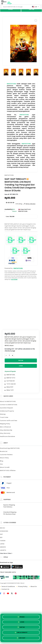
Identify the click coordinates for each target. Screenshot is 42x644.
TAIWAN (3, 541)
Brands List (4, 451)
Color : (10, 217)
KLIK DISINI (14, 279)
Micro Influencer (5, 427)
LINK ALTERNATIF (21, 632)
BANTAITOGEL (12, 84)
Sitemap (3, 414)
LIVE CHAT (21, 638)
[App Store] (6, 567)
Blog (2, 461)
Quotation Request (6, 408)
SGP (1, 534)
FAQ (1, 464)
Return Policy (4, 458)
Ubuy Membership (6, 430)
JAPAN (2, 544)
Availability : (8, 210)
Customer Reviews (6, 455)
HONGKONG (4, 531)
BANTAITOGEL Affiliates (8, 470)
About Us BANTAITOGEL (8, 401)
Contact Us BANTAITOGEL (9, 405)
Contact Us (5, 589)
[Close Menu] (2, 4)
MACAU (2, 528)
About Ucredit (5, 467)
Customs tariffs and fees (9, 421)
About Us (34, 586)
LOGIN (10, 9)
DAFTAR (32, 9)
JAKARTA (3, 550)
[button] (36, 20)
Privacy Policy (23, 586)
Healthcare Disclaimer (8, 436)
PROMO (21, 617)
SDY (1, 537)
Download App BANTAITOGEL (10, 448)
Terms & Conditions (8, 586)
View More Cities (6, 553)
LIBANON (3, 547)
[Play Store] (17, 567)
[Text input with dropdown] (16, 7)
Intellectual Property (7, 411)
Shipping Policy (5, 424)
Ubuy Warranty (5, 433)
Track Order (4, 417)
